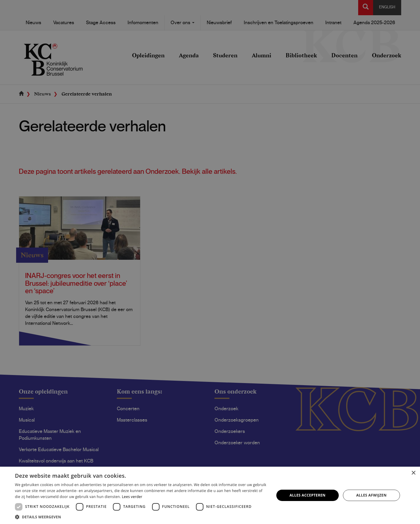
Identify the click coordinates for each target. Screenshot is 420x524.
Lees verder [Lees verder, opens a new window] (132, 497)
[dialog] (210, 262)
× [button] (413, 473)
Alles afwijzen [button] (371, 495)
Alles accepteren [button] (308, 495)
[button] (141, 517)
